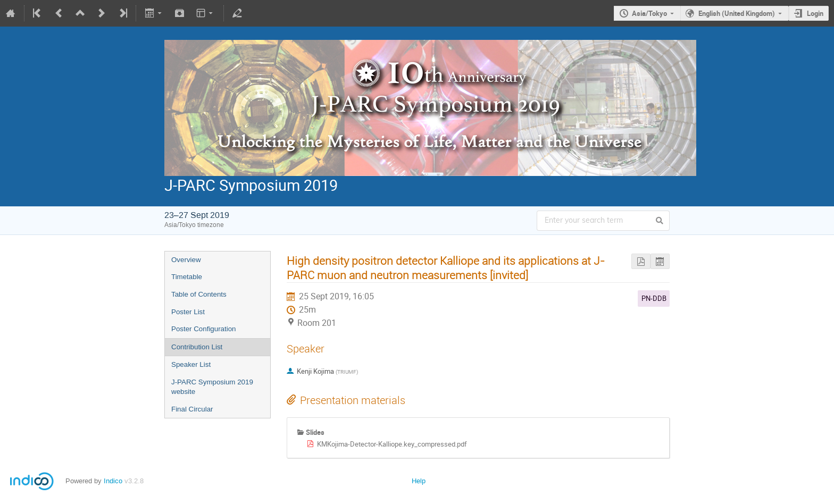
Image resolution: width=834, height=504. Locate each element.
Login (815, 13)
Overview (186, 260)
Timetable (187, 277)
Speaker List (191, 364)
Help (419, 481)
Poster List (188, 312)
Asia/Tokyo (649, 13)
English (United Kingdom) (737, 13)
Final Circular (192, 409)
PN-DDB (654, 298)
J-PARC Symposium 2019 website (212, 387)
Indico (113, 481)
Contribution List (197, 347)
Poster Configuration (204, 329)
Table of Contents (199, 294)
